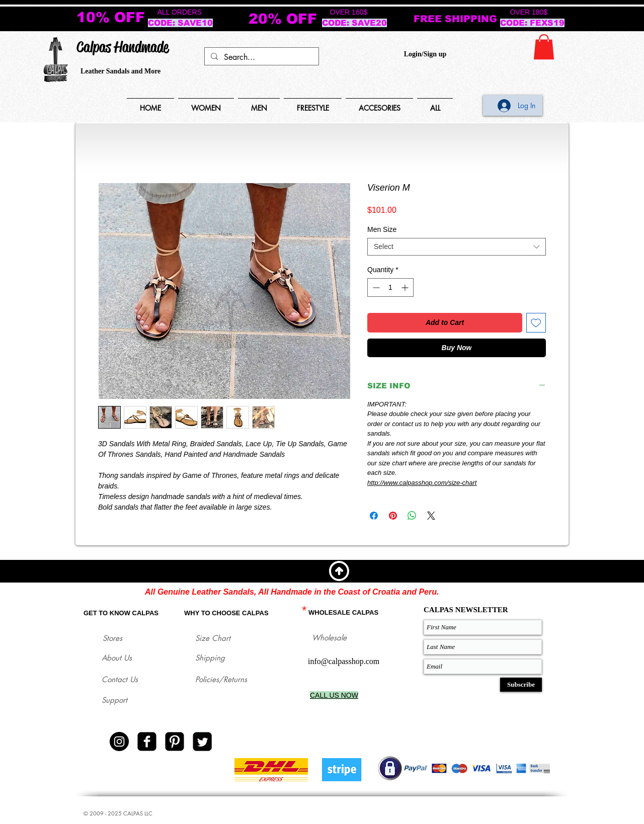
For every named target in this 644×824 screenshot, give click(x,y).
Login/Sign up (425, 54)
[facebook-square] (147, 741)
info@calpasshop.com (344, 661)
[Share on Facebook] (374, 516)
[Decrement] (375, 287)
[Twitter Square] (202, 741)
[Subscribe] (521, 685)
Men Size (382, 229)
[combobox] (457, 247)
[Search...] (261, 57)
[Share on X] (431, 516)
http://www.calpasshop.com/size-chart (422, 483)
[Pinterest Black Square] (175, 741)
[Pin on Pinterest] (393, 516)
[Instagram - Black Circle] (119, 741)
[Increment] (406, 287)
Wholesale (329, 638)
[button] (544, 47)
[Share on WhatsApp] (412, 516)
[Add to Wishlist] (536, 323)
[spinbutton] (390, 287)
